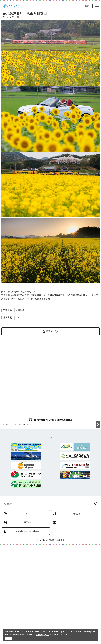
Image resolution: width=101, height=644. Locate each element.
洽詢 (77, 621)
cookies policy (42, 634)
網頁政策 (28, 621)
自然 (18, 318)
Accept (8, 639)
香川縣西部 (20, 310)
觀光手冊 (77, 612)
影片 (28, 612)
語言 (87, 6)
